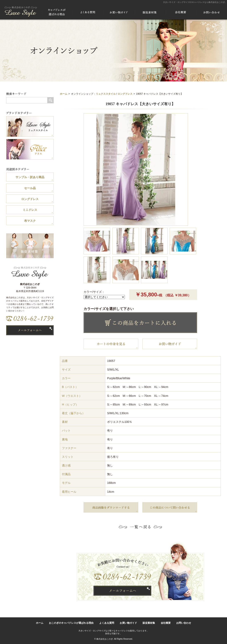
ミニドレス (30, 210)
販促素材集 (149, 623)
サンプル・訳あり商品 (30, 177)
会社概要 (166, 623)
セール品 (30, 188)
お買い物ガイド (128, 623)
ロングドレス (125, 94)
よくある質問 (107, 623)
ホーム (64, 94)
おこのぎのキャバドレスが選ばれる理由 (71, 623)
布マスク (30, 221)
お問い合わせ (184, 623)
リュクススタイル (106, 94)
